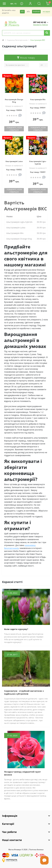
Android (36, 11)
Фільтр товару (26, 58)
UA (12, 4)
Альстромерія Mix (38, 99)
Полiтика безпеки (36, 850)
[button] (30, 3)
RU (16, 4)
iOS (22, 11)
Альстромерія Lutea (14, 161)
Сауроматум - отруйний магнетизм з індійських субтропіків (24, 692)
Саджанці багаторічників (17, 40)
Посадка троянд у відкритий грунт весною (23, 773)
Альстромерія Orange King (14, 101)
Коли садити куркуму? (16, 629)
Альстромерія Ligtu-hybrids (38, 163)
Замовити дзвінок (40, 25)
